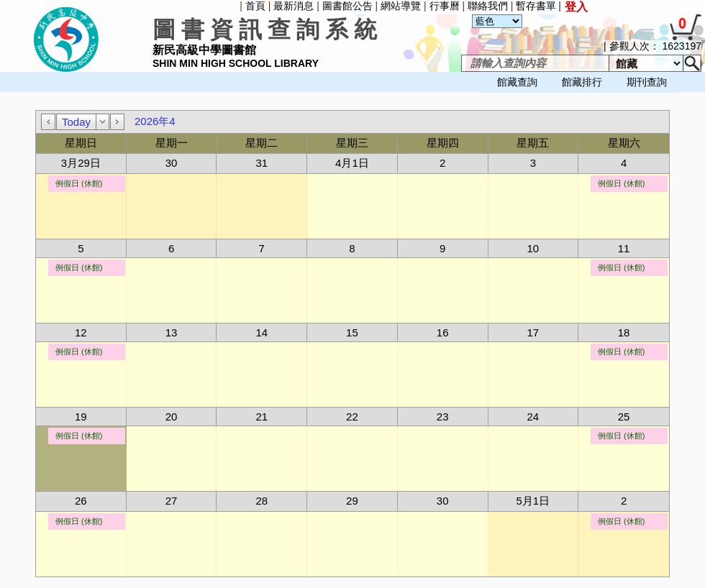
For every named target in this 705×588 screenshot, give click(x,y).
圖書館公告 (347, 6)
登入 (576, 7)
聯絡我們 (488, 6)
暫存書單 (536, 6)
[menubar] (40, 93)
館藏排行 (582, 82)
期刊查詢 (647, 82)
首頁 (255, 6)
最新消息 (294, 6)
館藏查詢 (517, 82)
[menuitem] (4, 93)
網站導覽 (401, 6)
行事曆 (445, 6)
